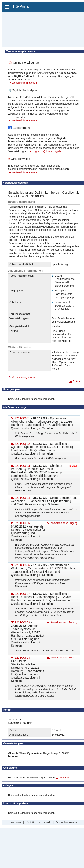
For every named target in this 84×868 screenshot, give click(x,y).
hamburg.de (45, 822)
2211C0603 (22, 466)
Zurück (76, 381)
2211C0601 (22, 418)
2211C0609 (22, 622)
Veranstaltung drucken (24, 377)
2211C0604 (22, 498)
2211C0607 (22, 594)
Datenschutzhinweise (66, 822)
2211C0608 (22, 658)
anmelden (64, 778)
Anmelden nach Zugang (64, 523)
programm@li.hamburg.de (46, 151)
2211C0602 (22, 444)
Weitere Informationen (24, 83)
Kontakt (30, 822)
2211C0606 (22, 565)
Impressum (16, 822)
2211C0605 (22, 523)
